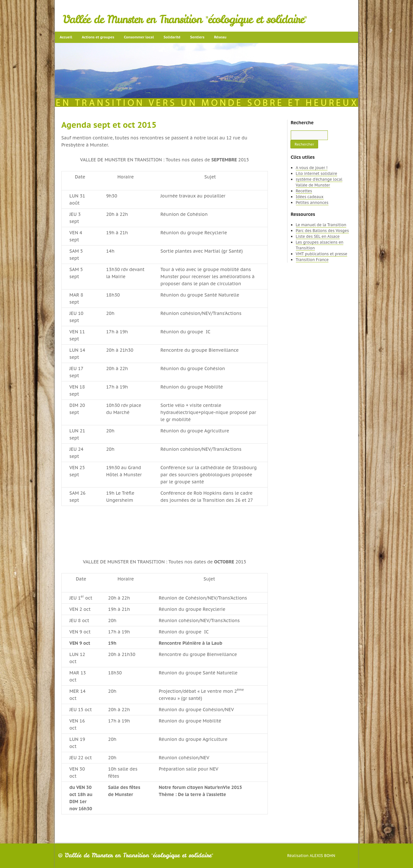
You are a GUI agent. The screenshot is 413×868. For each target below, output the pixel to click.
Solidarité (172, 37)
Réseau (220, 37)
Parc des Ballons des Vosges (322, 231)
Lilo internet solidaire (317, 173)
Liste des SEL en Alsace (318, 236)
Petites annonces (312, 202)
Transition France (312, 260)
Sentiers (197, 37)
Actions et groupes (98, 37)
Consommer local (139, 37)
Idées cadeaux (310, 197)
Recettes (304, 191)
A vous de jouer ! (312, 168)
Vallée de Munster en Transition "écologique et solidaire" (185, 19)
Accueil (66, 37)
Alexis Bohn (322, 856)
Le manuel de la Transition (321, 225)
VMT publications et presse (322, 254)
